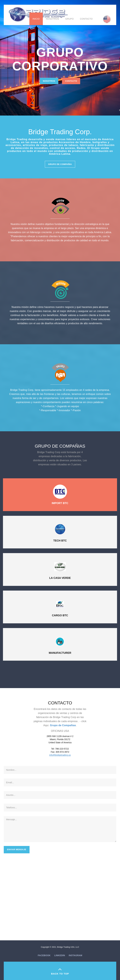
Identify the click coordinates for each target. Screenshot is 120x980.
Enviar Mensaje (17, 849)
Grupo (70, 19)
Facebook (44, 955)
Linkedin (60, 955)
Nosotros (52, 19)
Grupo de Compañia (60, 164)
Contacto (86, 19)
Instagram (75, 955)
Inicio (36, 19)
